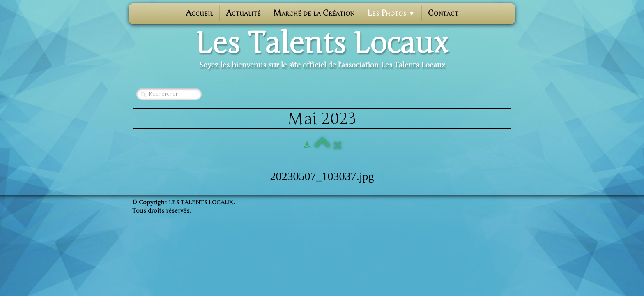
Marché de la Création (314, 13)
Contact (443, 13)
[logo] (322, 50)
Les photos (391, 13)
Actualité (243, 13)
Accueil (199, 13)
